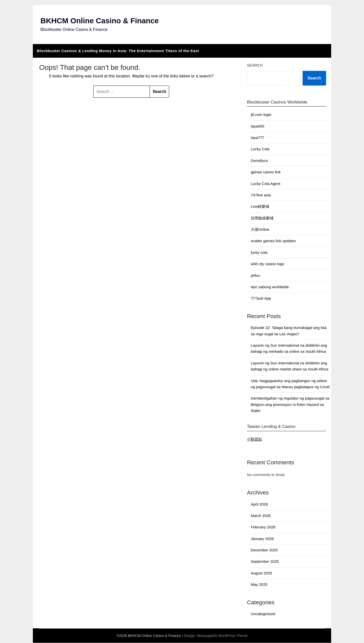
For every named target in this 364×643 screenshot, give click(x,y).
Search (255, 65)
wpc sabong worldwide (270, 287)
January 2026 (262, 539)
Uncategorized (263, 614)
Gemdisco (259, 161)
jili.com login (261, 115)
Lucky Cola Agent (266, 184)
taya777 (257, 138)
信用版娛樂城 (262, 218)
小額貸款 (255, 439)
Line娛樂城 (260, 207)
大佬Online (260, 230)
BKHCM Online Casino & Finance (100, 21)
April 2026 (259, 504)
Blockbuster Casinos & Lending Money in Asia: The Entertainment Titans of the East (118, 51)
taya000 (257, 126)
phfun (256, 275)
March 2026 (261, 516)
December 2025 (264, 550)
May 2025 (259, 585)
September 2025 (265, 562)
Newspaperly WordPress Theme (222, 636)
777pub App (261, 298)
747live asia (261, 195)
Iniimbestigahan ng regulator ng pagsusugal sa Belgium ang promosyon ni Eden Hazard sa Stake (290, 405)
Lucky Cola (260, 149)
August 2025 (261, 573)
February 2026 (263, 527)
